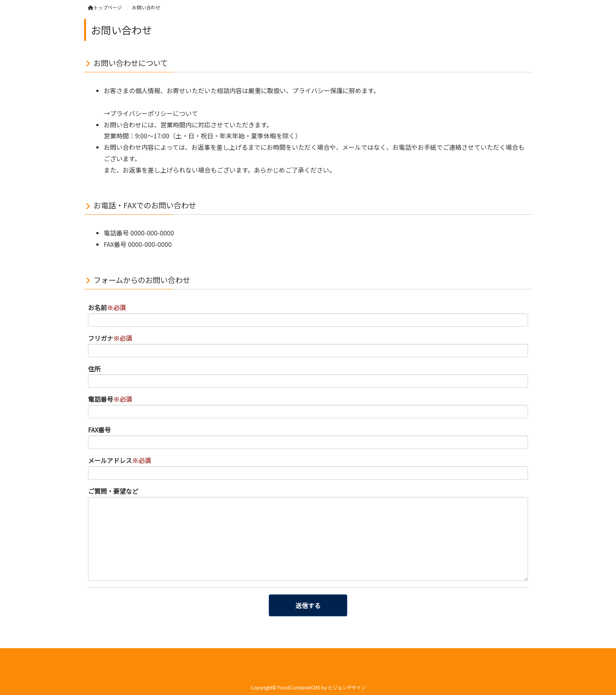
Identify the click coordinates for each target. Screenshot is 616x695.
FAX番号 (99, 430)
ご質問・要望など (113, 491)
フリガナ (110, 338)
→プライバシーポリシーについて (151, 113)
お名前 (107, 307)
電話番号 (110, 399)
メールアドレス (119, 460)
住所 (94, 369)
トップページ (105, 7)
